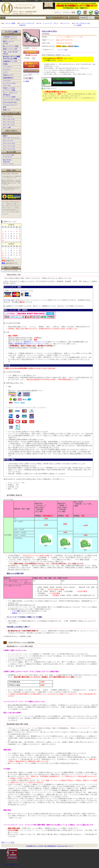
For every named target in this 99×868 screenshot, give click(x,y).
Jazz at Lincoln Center (10, 102)
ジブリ (5, 72)
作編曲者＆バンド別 (10, 61)
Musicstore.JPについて (65, 846)
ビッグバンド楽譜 (9, 23)
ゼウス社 (7, 300)
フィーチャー (8, 67)
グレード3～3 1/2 (9, 122)
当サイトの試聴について (12, 864)
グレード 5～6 (8, 141)
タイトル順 (7, 128)
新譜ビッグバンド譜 (10, 49)
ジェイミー (66, 23)
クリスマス (7, 81)
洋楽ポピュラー (8, 75)
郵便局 (14, 613)
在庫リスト (7, 110)
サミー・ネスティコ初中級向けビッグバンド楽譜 (10, 95)
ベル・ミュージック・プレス (48, 23)
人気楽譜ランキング (10, 37)
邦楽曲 (5, 64)
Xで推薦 (26, 81)
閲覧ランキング (8, 42)
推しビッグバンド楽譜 (11, 46)
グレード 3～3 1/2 (9, 146)
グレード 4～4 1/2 (9, 143)
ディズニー (7, 70)
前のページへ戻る (8, 843)
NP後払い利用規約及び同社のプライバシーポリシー (26, 344)
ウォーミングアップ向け (11, 100)
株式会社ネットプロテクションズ (35, 342)
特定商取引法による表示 (35, 846)
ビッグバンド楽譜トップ (11, 33)
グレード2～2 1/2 (9, 125)
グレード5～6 (8, 116)
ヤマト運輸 (16, 611)
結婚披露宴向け (8, 78)
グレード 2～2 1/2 (9, 149)
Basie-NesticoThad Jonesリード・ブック (8, 162)
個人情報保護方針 (51, 846)
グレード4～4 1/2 (9, 119)
